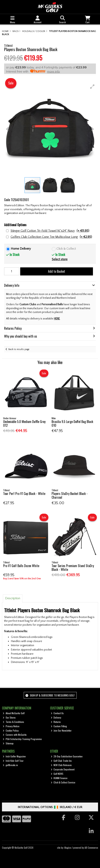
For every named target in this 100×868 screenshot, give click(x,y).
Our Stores (9, 717)
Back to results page (19, 349)
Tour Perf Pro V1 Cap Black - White (24, 494)
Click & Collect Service (63, 782)
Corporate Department (63, 769)
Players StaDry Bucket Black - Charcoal (70, 495)
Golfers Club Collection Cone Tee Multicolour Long (51, 237)
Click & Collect (66, 249)
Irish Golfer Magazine (14, 756)
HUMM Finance (59, 778)
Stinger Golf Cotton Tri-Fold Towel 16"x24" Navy (50, 231)
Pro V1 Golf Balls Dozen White (21, 566)
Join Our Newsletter (61, 730)
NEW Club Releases (61, 765)
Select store (60, 259)
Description (13, 598)
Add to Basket (57, 271)
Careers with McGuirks (15, 735)
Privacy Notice (11, 726)
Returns (56, 722)
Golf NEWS (57, 774)
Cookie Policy (11, 730)
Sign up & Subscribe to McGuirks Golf (50, 695)
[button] (92, 87)
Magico (68, 848)
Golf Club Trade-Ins (61, 761)
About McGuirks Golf (14, 713)
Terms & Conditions (13, 722)
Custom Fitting (59, 726)
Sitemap (8, 743)
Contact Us (57, 713)
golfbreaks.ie (10, 765)
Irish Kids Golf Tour (13, 761)
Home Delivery (21, 249)
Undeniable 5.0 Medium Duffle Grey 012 (24, 423)
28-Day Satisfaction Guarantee (67, 756)
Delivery (56, 717)
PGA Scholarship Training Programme (22, 739)
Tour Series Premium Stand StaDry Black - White (73, 568)
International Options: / (50, 807)
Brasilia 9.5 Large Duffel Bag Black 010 (72, 423)
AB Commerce (91, 848)
